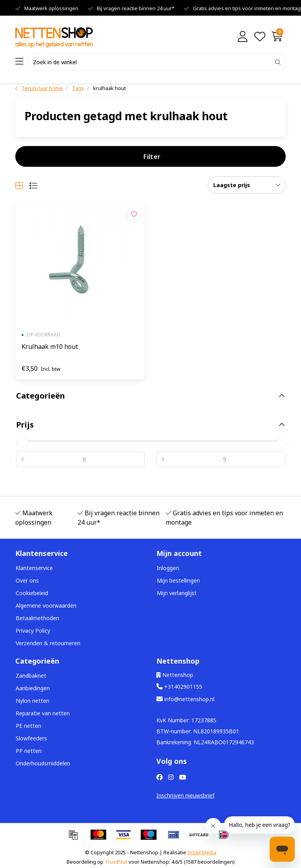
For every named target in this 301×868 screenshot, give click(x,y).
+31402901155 (179, 687)
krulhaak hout (110, 88)
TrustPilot (116, 862)
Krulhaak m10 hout (50, 346)
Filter (152, 157)
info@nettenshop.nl (185, 699)
